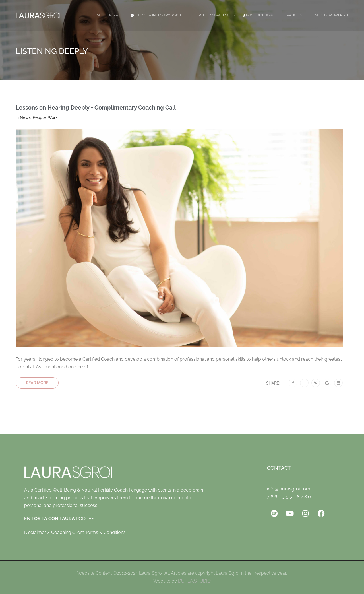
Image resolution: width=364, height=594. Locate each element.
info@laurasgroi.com (289, 489)
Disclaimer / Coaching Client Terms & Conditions (75, 532)
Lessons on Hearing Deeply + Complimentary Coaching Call (96, 108)
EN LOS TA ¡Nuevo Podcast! (156, 15)
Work (53, 117)
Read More (37, 383)
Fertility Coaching (212, 15)
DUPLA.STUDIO (194, 581)
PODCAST (61, 519)
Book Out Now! (258, 15)
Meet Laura (107, 15)
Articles (294, 15)
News (25, 117)
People (39, 117)
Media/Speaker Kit (332, 15)
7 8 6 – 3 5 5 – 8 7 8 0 (289, 497)
